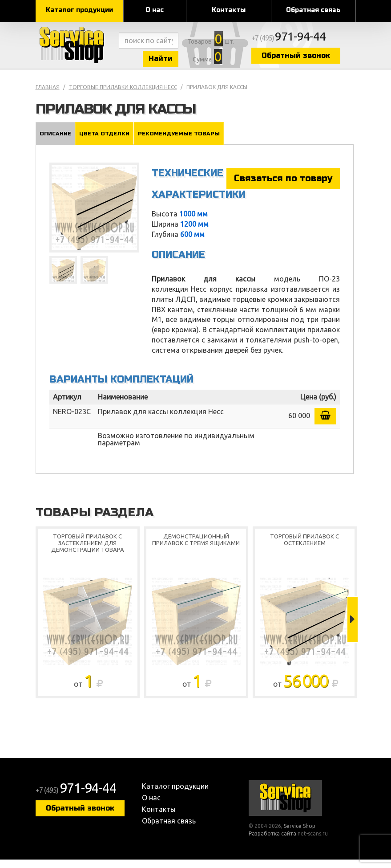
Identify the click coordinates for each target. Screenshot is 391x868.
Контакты (229, 10)
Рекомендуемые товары (179, 141)
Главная (48, 95)
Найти (173, 62)
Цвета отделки (105, 141)
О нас (155, 10)
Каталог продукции (79, 10)
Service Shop (76, 49)
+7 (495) (321, 41)
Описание (55, 141)
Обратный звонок (325, 59)
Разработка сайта (272, 842)
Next (353, 628)
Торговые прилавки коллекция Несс (123, 95)
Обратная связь (313, 10)
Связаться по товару (283, 186)
